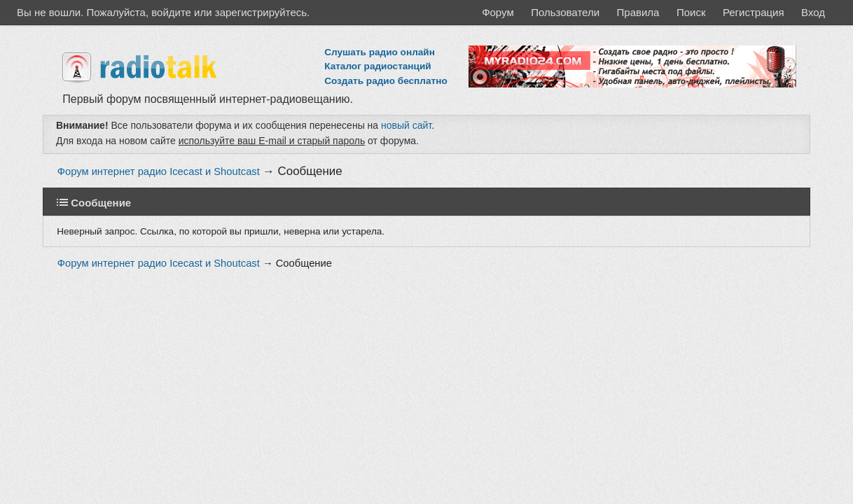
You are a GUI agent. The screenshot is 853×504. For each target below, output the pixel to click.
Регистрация (754, 12)
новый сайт (406, 125)
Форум (498, 12)
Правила (638, 12)
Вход (813, 12)
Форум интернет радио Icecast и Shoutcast (159, 171)
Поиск (691, 12)
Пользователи (565, 12)
